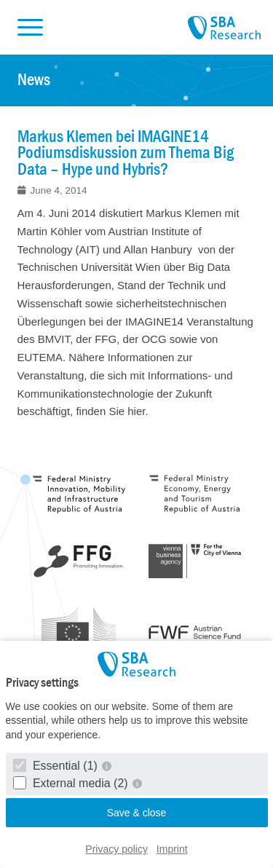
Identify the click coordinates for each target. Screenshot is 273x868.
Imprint (172, 849)
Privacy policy (116, 849)
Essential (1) (57, 766)
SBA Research (224, 28)
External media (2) (72, 783)
